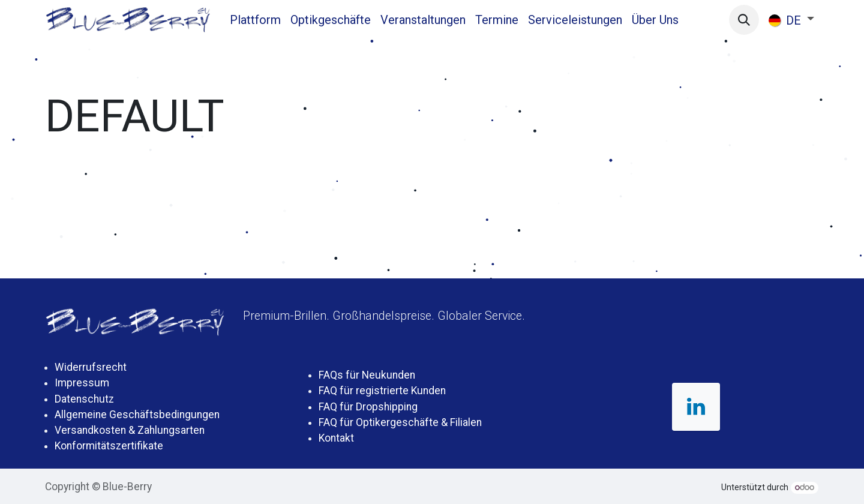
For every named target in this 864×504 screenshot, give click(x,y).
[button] (744, 20)
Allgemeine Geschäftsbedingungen (137, 415)
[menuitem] (255, 20)
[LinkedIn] (696, 407)
